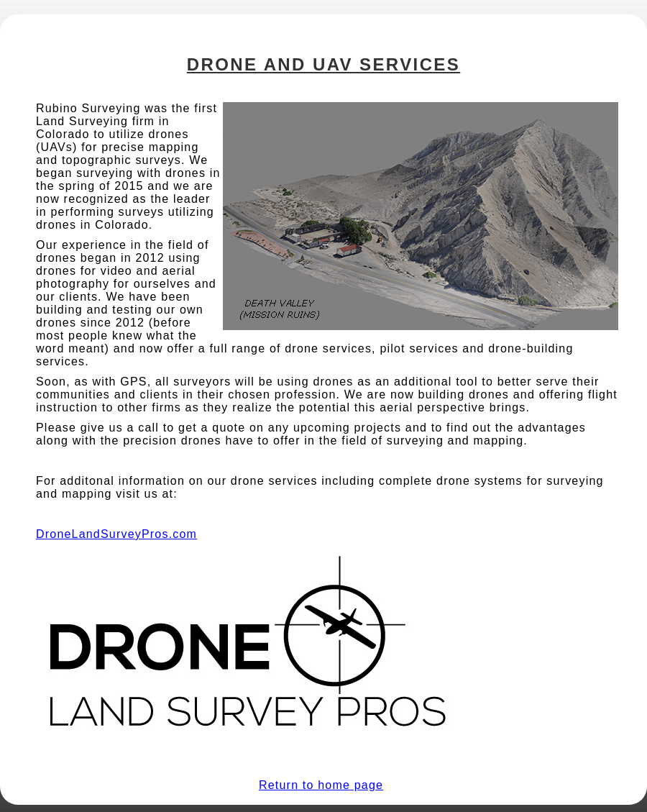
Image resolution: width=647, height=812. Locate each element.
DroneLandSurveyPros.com (116, 534)
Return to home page (321, 785)
